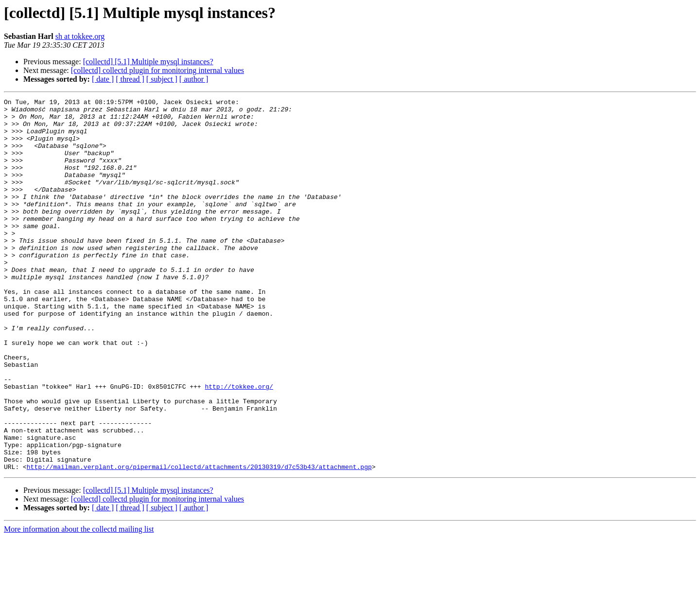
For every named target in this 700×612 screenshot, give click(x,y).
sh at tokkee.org (80, 36)
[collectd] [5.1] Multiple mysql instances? (148, 62)
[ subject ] (162, 79)
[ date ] (103, 79)
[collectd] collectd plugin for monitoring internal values (157, 70)
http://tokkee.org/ (239, 445)
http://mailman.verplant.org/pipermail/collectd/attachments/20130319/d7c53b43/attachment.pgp (199, 541)
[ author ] (194, 79)
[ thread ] (130, 79)
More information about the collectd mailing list (79, 603)
